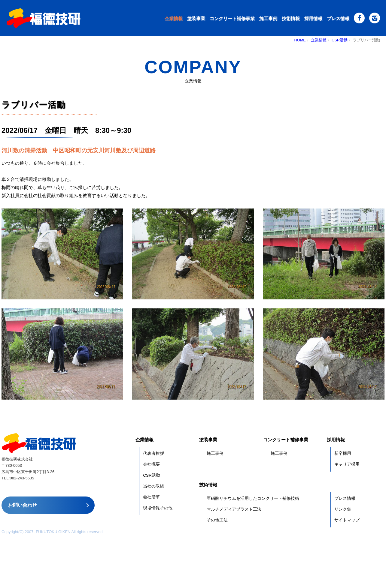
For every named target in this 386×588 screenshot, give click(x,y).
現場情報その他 (158, 508)
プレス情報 (338, 18)
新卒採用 (343, 453)
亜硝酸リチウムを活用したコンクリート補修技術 (253, 498)
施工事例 (268, 18)
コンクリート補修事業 (232, 18)
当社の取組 (153, 486)
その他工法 (217, 520)
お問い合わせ (23, 505)
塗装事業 (196, 18)
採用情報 (313, 18)
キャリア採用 (347, 464)
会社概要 (151, 464)
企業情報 (174, 18)
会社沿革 (151, 497)
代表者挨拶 (153, 453)
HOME (300, 40)
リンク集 (343, 509)
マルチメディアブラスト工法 (234, 509)
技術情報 (291, 18)
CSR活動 (340, 40)
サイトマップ (347, 520)
